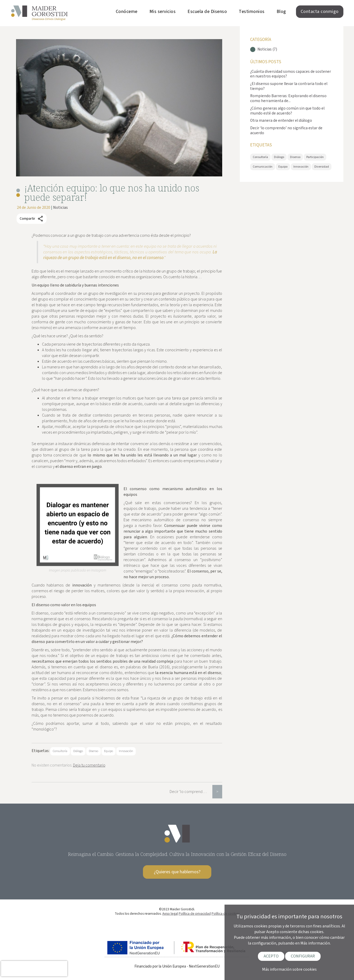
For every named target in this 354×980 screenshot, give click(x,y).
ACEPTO (271, 956)
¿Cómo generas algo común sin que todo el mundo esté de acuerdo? (287, 111)
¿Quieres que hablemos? (177, 872)
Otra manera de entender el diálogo (281, 120)
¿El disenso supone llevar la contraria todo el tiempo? (289, 86)
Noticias (60, 208)
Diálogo (78, 751)
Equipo (109, 751)
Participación (315, 157)
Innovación (126, 751)
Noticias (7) (267, 49)
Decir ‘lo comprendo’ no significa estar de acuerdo (191, 792)
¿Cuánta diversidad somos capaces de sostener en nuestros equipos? (291, 74)
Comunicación (263, 167)
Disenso (93, 751)
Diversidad (322, 167)
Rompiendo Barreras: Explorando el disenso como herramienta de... (288, 98)
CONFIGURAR (303, 956)
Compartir (32, 219)
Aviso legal (170, 914)
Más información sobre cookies (289, 969)
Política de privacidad (195, 914)
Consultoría (60, 751)
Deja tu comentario (89, 765)
